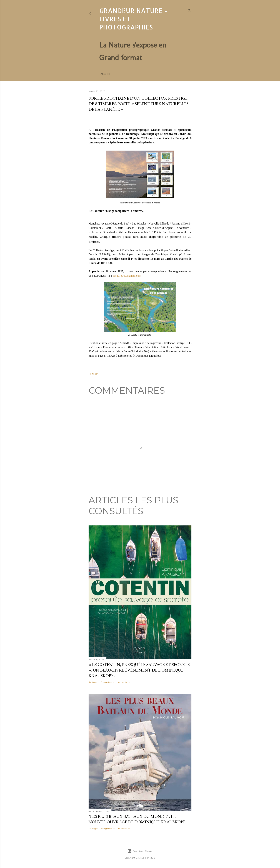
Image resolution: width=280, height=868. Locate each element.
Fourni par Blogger (140, 851)
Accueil (106, 74)
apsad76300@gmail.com (127, 276)
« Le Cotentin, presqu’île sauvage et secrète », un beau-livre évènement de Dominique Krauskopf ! (139, 670)
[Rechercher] (189, 10)
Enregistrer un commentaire (115, 682)
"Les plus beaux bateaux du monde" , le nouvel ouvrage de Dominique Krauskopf (137, 819)
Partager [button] (93, 374)
